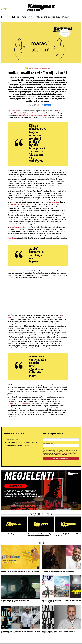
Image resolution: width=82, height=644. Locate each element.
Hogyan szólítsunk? (48, 443)
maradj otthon (32, 68)
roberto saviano (39, 68)
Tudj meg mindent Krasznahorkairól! (63, 14)
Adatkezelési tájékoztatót (61, 453)
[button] (1, 17)
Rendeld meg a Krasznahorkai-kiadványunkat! (57, 17)
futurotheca (40, 17)
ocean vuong (48, 68)
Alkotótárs (24, 17)
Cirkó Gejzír (12, 238)
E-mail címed (47, 437)
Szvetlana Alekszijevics (24, 115)
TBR (18, 17)
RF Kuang (45, 115)
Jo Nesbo (37, 115)
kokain (44, 68)
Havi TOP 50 (32, 17)
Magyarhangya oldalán (17, 227)
